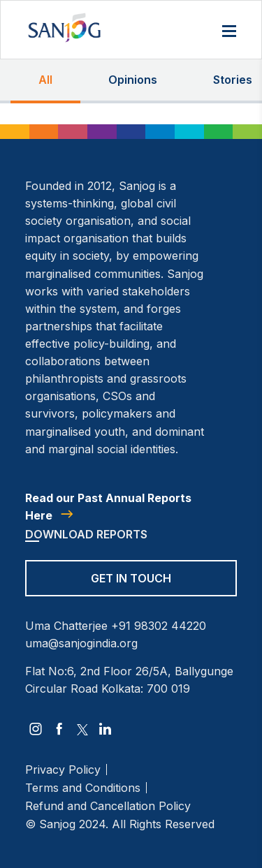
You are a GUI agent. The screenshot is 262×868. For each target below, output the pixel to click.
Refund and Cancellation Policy (108, 806)
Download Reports (86, 534)
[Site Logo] (64, 28)
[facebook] (59, 729)
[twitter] (82, 729)
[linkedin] (105, 729)
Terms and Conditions (83, 788)
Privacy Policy (63, 770)
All (45, 80)
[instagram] (36, 729)
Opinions (133, 80)
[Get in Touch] (131, 587)
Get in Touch (131, 578)
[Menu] (229, 32)
